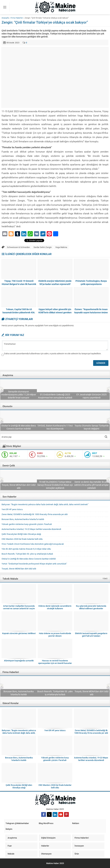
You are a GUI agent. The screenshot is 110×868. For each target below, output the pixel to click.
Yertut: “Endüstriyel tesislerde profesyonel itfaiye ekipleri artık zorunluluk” (34, 564)
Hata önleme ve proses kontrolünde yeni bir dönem (55, 635)
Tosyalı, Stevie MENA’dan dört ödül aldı (55, 486)
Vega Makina (61, 247)
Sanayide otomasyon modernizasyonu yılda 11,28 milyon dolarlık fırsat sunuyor (55, 394)
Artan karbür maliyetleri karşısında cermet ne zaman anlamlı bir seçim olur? (19, 608)
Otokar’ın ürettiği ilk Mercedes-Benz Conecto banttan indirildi (55, 427)
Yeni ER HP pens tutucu (12, 509)
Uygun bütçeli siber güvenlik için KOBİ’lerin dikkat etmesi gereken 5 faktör (55, 312)
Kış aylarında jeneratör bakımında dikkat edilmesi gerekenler (91, 607)
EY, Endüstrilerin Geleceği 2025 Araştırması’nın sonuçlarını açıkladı (91, 396)
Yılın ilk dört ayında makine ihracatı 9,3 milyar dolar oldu (26, 549)
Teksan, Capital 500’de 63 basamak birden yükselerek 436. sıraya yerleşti (19, 312)
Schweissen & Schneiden (18, 247)
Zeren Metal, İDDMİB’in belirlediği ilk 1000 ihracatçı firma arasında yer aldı (35, 514)
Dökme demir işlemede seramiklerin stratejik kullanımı (55, 607)
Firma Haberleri (17, 18)
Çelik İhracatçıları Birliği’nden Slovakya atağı (19, 486)
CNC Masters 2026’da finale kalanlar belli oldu (22, 539)
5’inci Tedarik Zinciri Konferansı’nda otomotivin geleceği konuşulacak (19, 427)
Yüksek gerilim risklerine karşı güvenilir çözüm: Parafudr (27, 524)
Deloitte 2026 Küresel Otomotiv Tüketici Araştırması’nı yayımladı (19, 396)
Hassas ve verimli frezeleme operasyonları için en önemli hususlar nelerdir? (55, 663)
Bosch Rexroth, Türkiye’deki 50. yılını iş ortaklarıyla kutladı (27, 554)
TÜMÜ (105, 579)
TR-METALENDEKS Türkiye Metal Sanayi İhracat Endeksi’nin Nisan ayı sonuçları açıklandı (91, 485)
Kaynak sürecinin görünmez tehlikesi (19, 633)
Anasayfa (5, 18)
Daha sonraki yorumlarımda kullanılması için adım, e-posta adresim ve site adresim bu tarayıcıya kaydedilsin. (53, 353)
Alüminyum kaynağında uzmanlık (19, 661)
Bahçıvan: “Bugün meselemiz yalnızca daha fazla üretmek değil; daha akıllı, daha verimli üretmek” (45, 504)
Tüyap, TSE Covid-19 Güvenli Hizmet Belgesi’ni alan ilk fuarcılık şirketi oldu (19, 284)
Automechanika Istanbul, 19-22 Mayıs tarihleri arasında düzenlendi (31, 529)
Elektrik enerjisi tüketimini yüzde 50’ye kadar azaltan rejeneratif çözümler (55, 284)
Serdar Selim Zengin (43, 247)
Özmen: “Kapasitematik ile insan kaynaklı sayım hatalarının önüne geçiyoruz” (91, 312)
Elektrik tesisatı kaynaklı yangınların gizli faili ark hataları (91, 635)
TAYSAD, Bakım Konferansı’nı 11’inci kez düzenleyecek (91, 427)
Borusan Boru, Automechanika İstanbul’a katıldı (23, 519)
